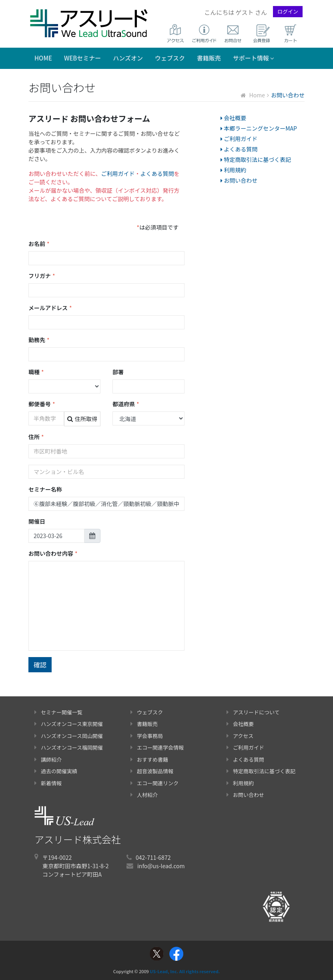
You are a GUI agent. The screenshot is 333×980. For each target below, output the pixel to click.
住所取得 (82, 419)
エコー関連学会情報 (157, 747)
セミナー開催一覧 (58, 712)
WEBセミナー (82, 58)
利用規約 (233, 170)
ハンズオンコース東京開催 (69, 724)
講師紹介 (48, 759)
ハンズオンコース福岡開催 (69, 747)
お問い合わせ (239, 180)
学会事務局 (147, 736)
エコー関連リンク (154, 783)
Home (43, 58)
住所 (36, 437)
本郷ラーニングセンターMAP (259, 128)
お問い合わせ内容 (53, 554)
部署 (118, 372)
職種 (36, 372)
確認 (40, 665)
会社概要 (233, 118)
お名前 (39, 244)
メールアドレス (50, 308)
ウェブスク (170, 58)
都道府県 (126, 404)
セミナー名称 (45, 489)
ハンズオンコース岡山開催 (69, 736)
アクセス (240, 736)
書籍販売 (209, 58)
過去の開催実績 (56, 771)
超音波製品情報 (152, 771)
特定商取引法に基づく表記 (256, 159)
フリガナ (42, 276)
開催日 (37, 521)
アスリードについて (253, 712)
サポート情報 (254, 58)
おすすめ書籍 (149, 759)
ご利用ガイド (118, 173)
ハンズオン (128, 58)
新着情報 (48, 783)
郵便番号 (42, 404)
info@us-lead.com (161, 866)
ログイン (288, 11)
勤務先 (39, 340)
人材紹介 (144, 795)
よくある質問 (157, 173)
